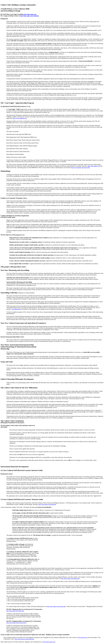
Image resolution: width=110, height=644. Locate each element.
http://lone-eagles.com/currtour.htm (56, 606)
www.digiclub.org (16, 309)
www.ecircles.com (82, 637)
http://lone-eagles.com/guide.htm (47, 504)
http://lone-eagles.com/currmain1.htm (16, 623)
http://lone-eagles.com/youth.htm (29, 16)
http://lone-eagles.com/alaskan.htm (70, 579)
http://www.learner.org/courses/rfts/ (81, 168)
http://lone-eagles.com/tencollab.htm (24, 639)
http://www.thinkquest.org (20, 118)
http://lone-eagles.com (30, 14)
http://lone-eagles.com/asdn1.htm (15, 611)
